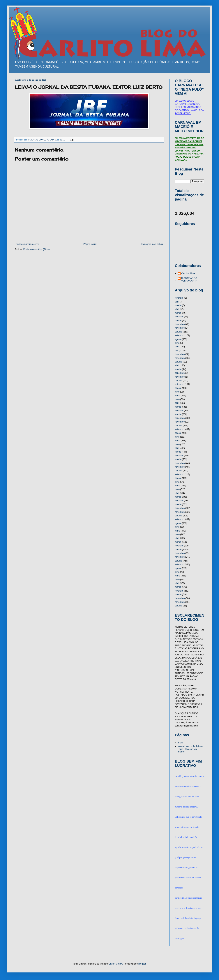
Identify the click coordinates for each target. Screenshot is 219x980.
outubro (179, 332)
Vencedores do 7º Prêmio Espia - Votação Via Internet (190, 749)
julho (177, 343)
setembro (179, 335)
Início (180, 743)
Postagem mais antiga (152, 244)
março (178, 313)
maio (177, 399)
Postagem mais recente (27, 244)
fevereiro (179, 298)
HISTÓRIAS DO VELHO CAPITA (189, 279)
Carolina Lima (188, 273)
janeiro (178, 305)
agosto (178, 339)
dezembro (180, 324)
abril (177, 302)
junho (178, 396)
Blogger (142, 964)
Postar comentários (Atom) (37, 249)
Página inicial (90, 244)
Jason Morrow (116, 964)
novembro (180, 328)
